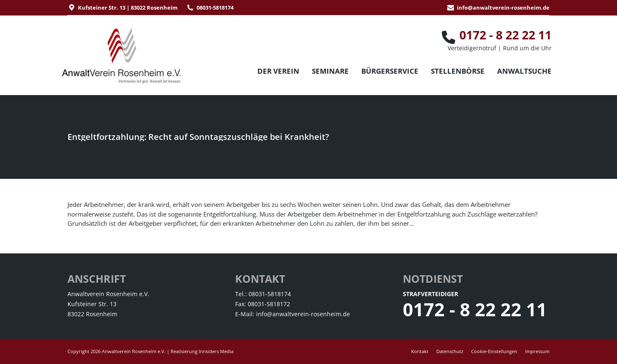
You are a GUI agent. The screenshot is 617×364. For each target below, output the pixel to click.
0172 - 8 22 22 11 (475, 309)
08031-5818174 (215, 8)
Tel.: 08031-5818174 (263, 294)
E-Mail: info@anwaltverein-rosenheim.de (293, 314)
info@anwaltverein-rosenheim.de (503, 8)
